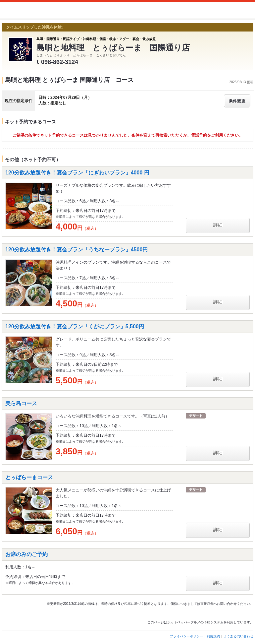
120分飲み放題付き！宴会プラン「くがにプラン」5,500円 (75, 326)
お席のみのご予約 (26, 554)
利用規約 (213, 636)
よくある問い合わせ (238, 636)
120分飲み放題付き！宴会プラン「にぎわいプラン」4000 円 (77, 173)
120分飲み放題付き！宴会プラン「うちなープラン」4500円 (76, 250)
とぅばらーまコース (29, 477)
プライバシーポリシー (186, 636)
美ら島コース (21, 403)
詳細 (218, 225)
